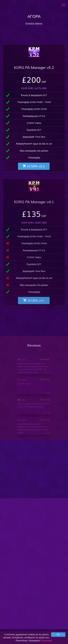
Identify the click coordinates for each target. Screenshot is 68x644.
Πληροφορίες (47, 641)
